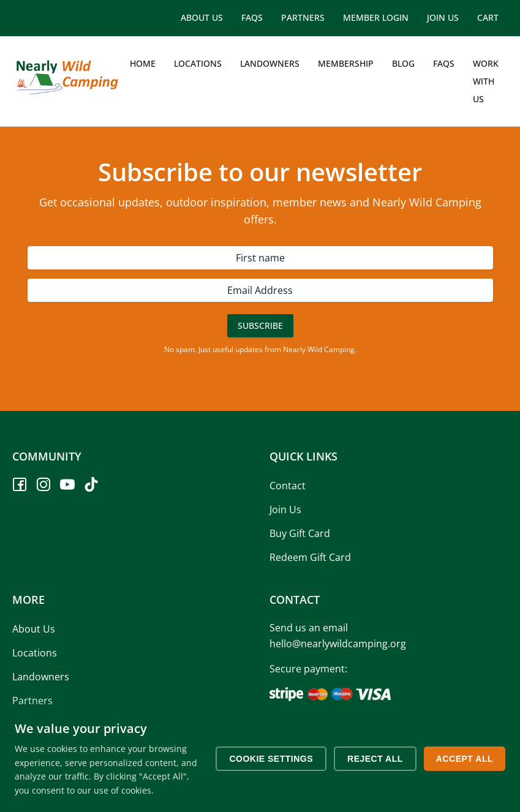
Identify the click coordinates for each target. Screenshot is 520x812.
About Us (202, 17)
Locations (198, 63)
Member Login (376, 17)
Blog (403, 63)
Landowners (270, 63)
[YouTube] (67, 484)
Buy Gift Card (300, 533)
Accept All (465, 759)
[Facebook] (20, 484)
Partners (303, 17)
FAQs (252, 17)
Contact (288, 486)
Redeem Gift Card (310, 557)
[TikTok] (91, 484)
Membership (346, 63)
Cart (488, 17)
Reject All (375, 759)
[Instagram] (43, 484)
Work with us (486, 81)
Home (143, 63)
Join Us (443, 17)
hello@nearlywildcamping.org (338, 644)
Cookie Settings (271, 759)
